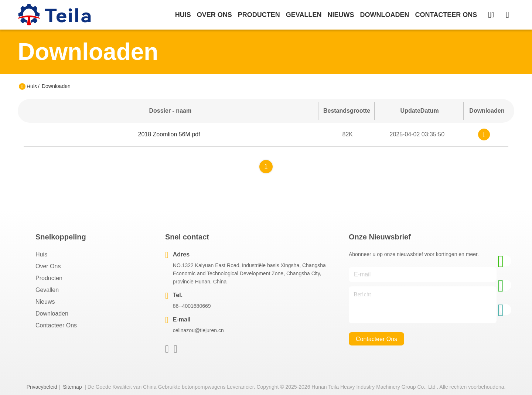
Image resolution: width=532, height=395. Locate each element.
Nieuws (45, 302)
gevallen (304, 15)
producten (259, 15)
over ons (214, 15)
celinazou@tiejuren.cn (198, 330)
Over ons (48, 266)
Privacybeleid (42, 387)
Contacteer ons (56, 325)
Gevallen (47, 290)
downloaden (384, 15)
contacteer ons (446, 15)
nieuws (341, 15)
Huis (183, 15)
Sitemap (72, 387)
